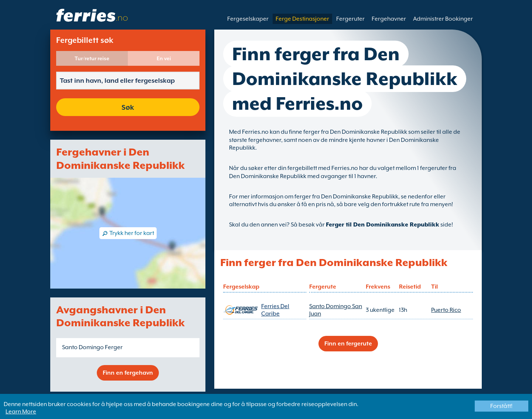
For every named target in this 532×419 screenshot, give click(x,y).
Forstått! (501, 406)
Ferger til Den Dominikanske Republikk (383, 225)
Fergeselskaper (248, 19)
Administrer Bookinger (443, 19)
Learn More (21, 412)
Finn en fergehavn (128, 373)
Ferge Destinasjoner (302, 19)
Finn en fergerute (348, 344)
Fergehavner (389, 19)
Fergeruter (350, 19)
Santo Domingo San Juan (336, 310)
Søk (128, 107)
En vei (164, 58)
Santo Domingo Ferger (92, 347)
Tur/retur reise (92, 58)
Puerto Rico (446, 310)
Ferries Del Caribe (275, 310)
